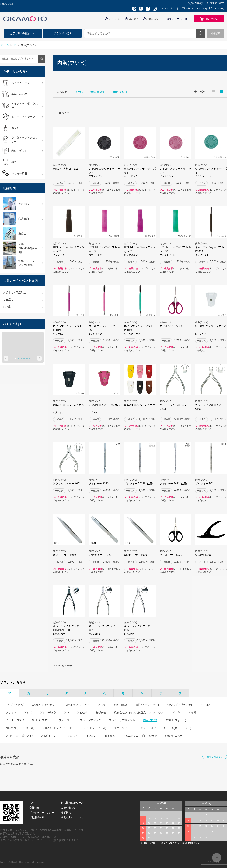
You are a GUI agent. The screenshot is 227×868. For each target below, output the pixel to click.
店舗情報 (66, 812)
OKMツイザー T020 (100, 555)
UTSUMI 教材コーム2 (65, 169)
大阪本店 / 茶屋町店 (14, 292)
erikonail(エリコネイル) (20, 728)
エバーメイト (122, 728)
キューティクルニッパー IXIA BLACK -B (69, 630)
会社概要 (34, 808)
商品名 (79, 92)
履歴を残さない (215, 757)
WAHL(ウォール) (176, 720)
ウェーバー (65, 720)
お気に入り (152, 19)
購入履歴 (133, 19)
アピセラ (82, 712)
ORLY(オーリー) (50, 736)
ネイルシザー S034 (171, 326)
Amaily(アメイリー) (78, 705)
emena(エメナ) (174, 736)
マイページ (114, 19)
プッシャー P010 (99, 483)
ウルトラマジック (90, 720)
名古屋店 (8, 299)
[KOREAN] (219, 9)
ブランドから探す (13, 682)
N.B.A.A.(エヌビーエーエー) (59, 728)
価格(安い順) (121, 92)
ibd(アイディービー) (147, 705)
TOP (32, 803)
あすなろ (110, 736)
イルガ (192, 712)
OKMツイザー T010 (64, 555)
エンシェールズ (147, 728)
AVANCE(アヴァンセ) (179, 705)
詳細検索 (216, 33)
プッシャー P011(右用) (173, 483)
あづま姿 (101, 712)
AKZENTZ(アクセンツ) (45, 705)
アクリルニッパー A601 (67, 483)
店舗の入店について (72, 817)
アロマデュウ (48, 712)
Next (39, 358)
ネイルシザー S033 (171, 555)
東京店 (7, 306)
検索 (201, 33)
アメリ (101, 705)
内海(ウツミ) (151, 720)
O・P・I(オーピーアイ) (19, 736)
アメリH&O (120, 705)
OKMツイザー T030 (136, 555)
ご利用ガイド (187, 8)
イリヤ (176, 712)
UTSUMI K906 (203, 555)
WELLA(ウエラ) (41, 720)
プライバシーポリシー (42, 812)
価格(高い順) (98, 92)
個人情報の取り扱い (72, 803)
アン (66, 712)
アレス (28, 712)
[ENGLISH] (202, 9)
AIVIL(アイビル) (15, 705)
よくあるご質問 (167, 8)
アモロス (205, 705)
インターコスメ (15, 720)
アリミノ (11, 712)
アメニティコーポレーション (140, 736)
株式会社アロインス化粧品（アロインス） (139, 712)
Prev (6, 358)
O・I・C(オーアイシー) (178, 728)
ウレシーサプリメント (122, 720)
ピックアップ (222, 92)
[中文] (211, 9)
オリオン (91, 736)
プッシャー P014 (205, 483)
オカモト (73, 736)
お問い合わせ (68, 808)
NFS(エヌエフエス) (95, 728)
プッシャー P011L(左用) (138, 483)
